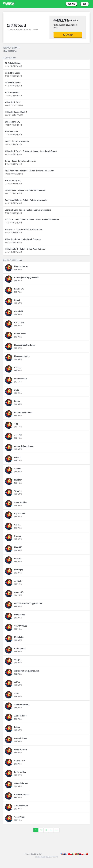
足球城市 (34, 854)
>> (57, 830)
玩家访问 (71, 4)
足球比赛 (26, 854)
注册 (85, 4)
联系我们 (36, 857)
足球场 (40, 854)
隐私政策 (49, 857)
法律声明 (57, 857)
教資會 (43, 857)
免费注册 (68, 35)
